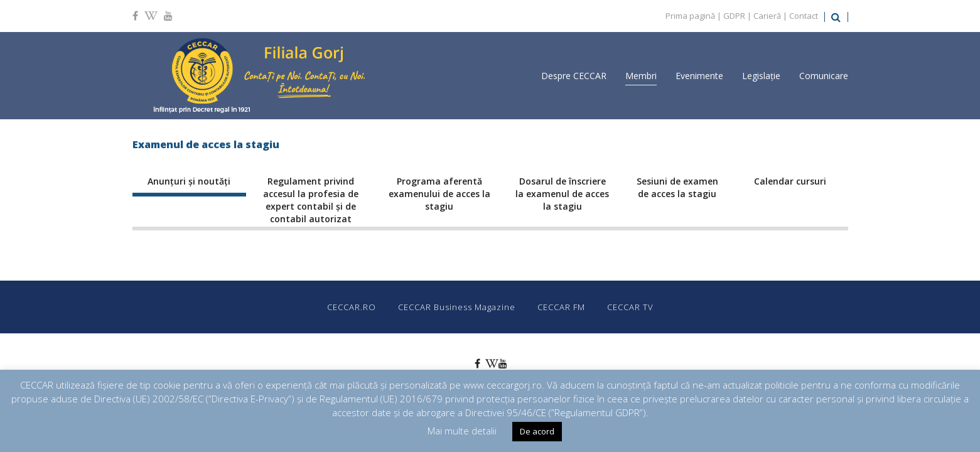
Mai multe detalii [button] (462, 431)
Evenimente (699, 76)
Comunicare (824, 76)
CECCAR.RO (352, 307)
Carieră (767, 16)
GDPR (734, 16)
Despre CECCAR (574, 76)
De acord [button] (537, 431)
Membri (641, 76)
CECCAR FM (561, 307)
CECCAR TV (630, 307)
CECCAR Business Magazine (457, 307)
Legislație (761, 76)
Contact (804, 16)
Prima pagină (690, 16)
